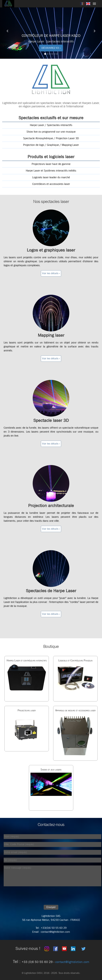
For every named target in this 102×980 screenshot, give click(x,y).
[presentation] (24, 896)
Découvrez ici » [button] (51, 48)
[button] (8, 29)
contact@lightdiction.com (72, 962)
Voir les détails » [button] (51, 273)
